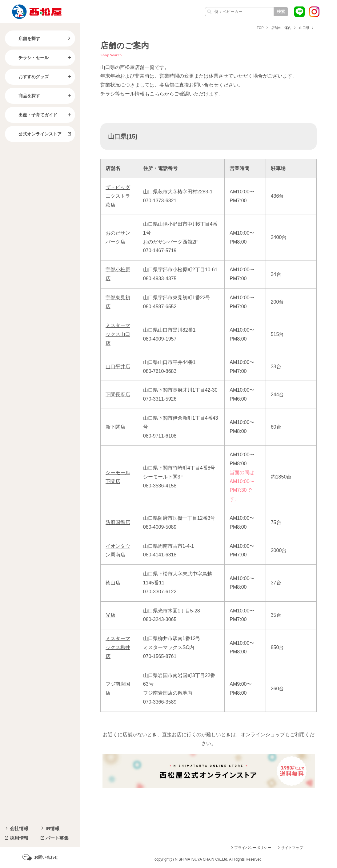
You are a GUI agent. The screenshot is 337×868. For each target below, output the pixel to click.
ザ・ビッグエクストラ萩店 (118, 196)
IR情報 (52, 828)
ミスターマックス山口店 (118, 334)
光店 (110, 615)
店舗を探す (24, 38)
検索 (281, 12)
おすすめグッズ (29, 77)
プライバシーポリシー (253, 848)
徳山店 (113, 583)
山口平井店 (118, 367)
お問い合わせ (46, 857)
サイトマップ (292, 848)
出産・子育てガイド (33, 115)
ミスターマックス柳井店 (118, 647)
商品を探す (24, 96)
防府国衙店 (118, 522)
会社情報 (19, 828)
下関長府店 (118, 395)
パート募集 (57, 838)
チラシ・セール (29, 58)
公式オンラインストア (35, 134)
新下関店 (115, 427)
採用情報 (19, 838)
